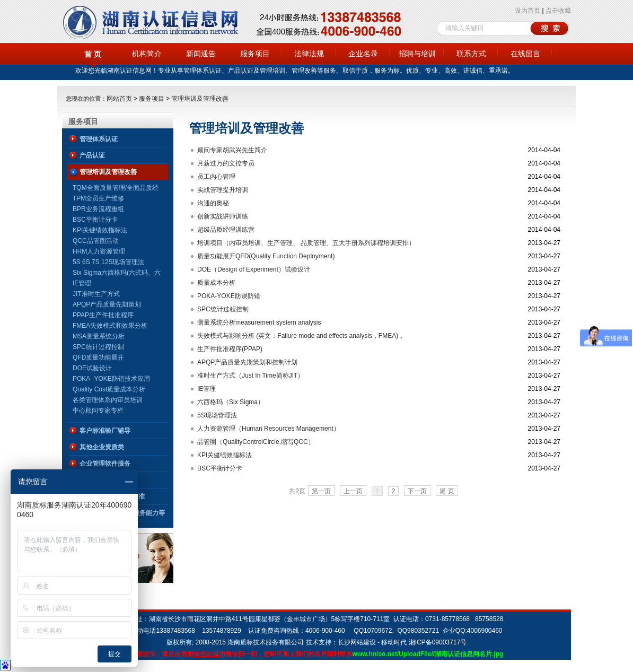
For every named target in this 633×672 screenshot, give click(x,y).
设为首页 (527, 11)
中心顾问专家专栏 (98, 411)
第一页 (321, 491)
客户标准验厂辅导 (105, 431)
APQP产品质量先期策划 (107, 304)
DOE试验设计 (92, 368)
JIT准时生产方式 (96, 294)
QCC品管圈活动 (96, 241)
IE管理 (82, 283)
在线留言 (525, 54)
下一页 (417, 491)
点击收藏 (558, 11)
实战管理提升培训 (223, 190)
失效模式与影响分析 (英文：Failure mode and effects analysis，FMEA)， (301, 336)
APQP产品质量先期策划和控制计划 (247, 362)
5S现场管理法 (217, 415)
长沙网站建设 (357, 642)
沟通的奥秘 (213, 203)
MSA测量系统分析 (99, 336)
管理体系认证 (99, 139)
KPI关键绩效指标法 (100, 230)
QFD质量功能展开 (98, 357)
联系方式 (471, 54)
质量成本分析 (216, 283)
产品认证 (92, 155)
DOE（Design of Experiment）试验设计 (254, 269)
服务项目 (255, 54)
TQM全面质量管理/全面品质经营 (116, 189)
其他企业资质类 (102, 447)
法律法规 (309, 54)
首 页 (93, 54)
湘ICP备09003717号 (438, 642)
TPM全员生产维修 (98, 198)
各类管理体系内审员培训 (108, 400)
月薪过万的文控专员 (226, 163)
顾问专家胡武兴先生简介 (232, 150)
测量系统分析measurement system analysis (259, 322)
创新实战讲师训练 (223, 216)
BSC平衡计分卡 (95, 220)
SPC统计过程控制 (98, 347)
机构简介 (147, 54)
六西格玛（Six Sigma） (231, 402)
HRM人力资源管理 (99, 251)
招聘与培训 (417, 54)
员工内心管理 (216, 177)
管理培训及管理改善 (200, 99)
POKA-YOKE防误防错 (229, 296)
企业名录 (363, 54)
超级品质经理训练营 (226, 230)
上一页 (353, 491)
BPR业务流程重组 (98, 209)
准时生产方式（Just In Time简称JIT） (250, 376)
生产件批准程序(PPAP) (230, 349)
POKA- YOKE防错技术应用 (111, 379)
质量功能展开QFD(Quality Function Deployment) (266, 256)
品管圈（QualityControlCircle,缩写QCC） (256, 442)
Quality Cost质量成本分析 (109, 389)
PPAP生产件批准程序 (103, 315)
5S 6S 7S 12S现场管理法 (108, 262)
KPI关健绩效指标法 (225, 455)
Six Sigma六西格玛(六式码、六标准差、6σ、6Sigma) (117, 273)
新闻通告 (201, 54)
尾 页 (447, 491)
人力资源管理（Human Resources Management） (269, 429)
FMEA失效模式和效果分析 (110, 326)
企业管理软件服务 (105, 464)
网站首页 (119, 99)
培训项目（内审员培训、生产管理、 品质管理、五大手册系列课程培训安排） (306, 243)
